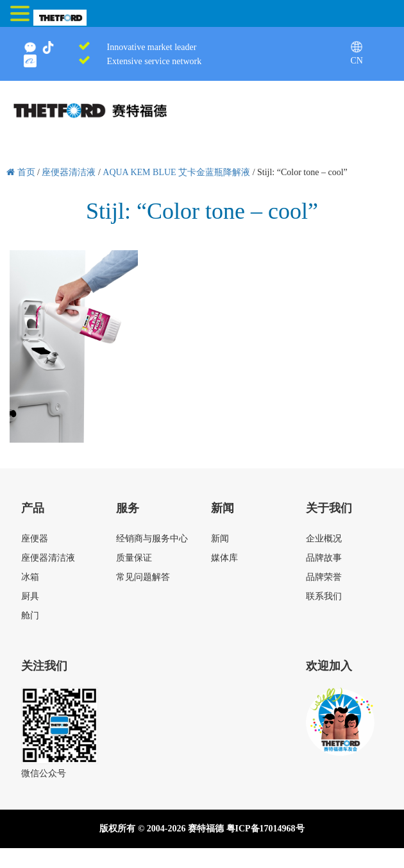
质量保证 (134, 558)
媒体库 (224, 558)
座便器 (35, 539)
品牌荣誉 (324, 577)
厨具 (30, 596)
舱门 (30, 616)
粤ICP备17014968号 (265, 829)
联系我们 (324, 596)
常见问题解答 (143, 577)
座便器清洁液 (48, 558)
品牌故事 (324, 558)
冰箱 (30, 577)
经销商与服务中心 (152, 539)
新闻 (220, 539)
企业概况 (324, 539)
